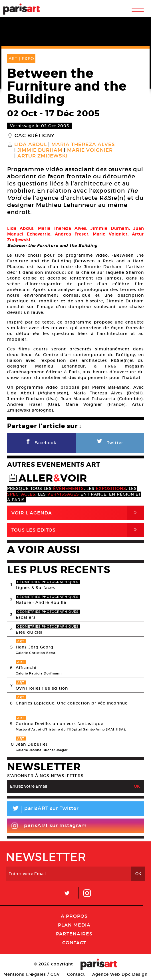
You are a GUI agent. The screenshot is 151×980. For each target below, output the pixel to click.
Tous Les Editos (78, 530)
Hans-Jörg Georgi (35, 647)
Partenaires (74, 934)
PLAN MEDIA (74, 925)
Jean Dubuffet (32, 744)
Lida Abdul (31, 145)
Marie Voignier (90, 150)
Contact (74, 943)
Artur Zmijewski (43, 156)
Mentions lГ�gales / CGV (32, 974)
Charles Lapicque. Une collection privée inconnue (72, 703)
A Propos (74, 916)
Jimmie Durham (40, 150)
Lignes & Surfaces (35, 588)
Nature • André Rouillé (41, 602)
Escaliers (26, 617)
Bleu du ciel (29, 632)
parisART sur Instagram (49, 826)
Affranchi (26, 668)
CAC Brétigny (35, 136)
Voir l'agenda (78, 513)
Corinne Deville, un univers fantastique (60, 724)
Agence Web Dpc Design (120, 974)
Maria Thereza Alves (83, 145)
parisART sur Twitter (43, 809)
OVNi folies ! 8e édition (42, 688)
